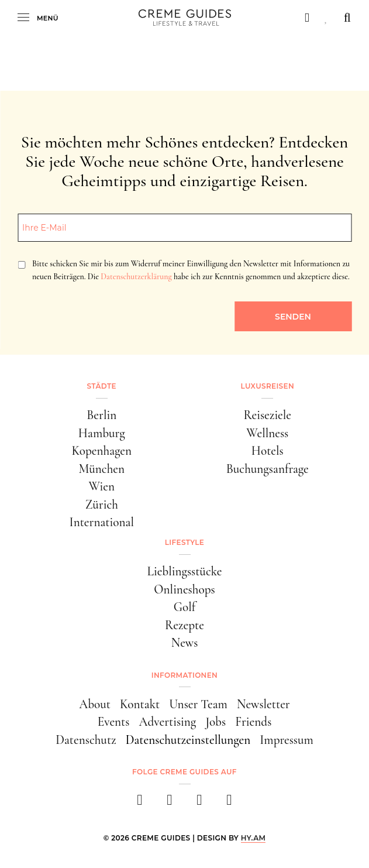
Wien (102, 486)
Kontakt (140, 704)
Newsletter (263, 704)
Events (114, 722)
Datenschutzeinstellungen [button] (188, 740)
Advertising (167, 722)
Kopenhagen (101, 451)
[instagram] (170, 803)
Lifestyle (184, 542)
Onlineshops (184, 589)
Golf (184, 607)
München (101, 469)
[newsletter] (230, 803)
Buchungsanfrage (268, 469)
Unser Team (198, 704)
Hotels (268, 451)
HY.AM (254, 838)
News (185, 643)
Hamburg (102, 433)
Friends (253, 722)
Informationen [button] (184, 675)
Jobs (215, 722)
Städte (102, 386)
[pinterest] (200, 803)
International (102, 522)
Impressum (287, 740)
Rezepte (184, 625)
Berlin (101, 415)
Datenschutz (86, 740)
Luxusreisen (267, 386)
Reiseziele (267, 415)
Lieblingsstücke (185, 571)
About (95, 704)
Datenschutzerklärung (136, 277)
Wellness (267, 433)
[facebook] (140, 803)
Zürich (102, 505)
